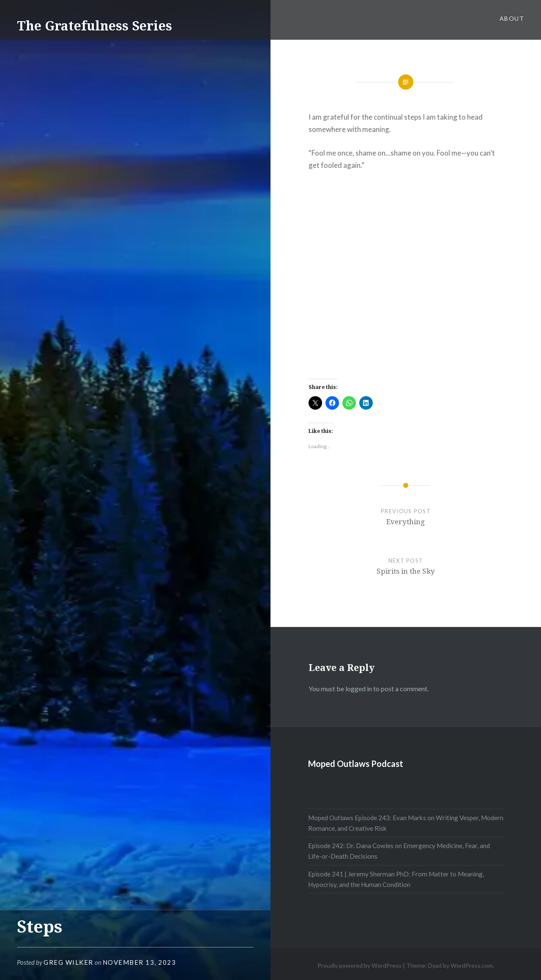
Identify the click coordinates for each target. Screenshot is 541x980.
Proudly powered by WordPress (359, 965)
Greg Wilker (68, 962)
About (512, 18)
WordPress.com (472, 965)
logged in (359, 688)
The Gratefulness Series (94, 26)
